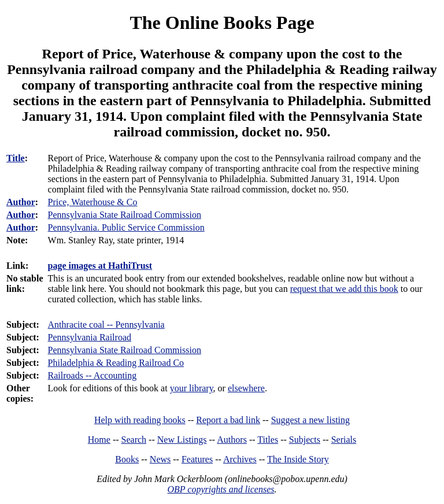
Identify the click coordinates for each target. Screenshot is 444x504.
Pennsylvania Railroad (90, 337)
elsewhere (246, 388)
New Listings (182, 440)
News (160, 459)
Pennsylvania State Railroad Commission (125, 350)
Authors (232, 440)
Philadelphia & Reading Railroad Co (116, 363)
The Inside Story (298, 459)
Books (127, 459)
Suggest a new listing (310, 420)
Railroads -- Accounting (92, 375)
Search (134, 440)
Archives (240, 459)
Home (99, 440)
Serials (344, 440)
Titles (268, 440)
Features (197, 459)
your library (192, 388)
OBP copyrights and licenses (221, 489)
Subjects (305, 440)
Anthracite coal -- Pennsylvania (106, 325)
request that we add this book (344, 289)
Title (16, 158)
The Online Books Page (222, 23)
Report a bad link (228, 420)
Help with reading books (140, 420)
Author (21, 202)
